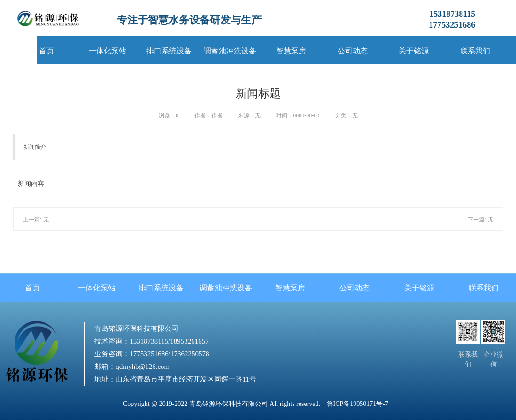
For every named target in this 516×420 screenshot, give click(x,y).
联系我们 (475, 51)
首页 (46, 51)
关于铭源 (414, 51)
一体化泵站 (108, 51)
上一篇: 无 (36, 220)
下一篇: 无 (481, 220)
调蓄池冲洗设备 (230, 51)
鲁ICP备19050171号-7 (358, 404)
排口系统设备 (169, 51)
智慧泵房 (291, 51)
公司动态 (353, 51)
